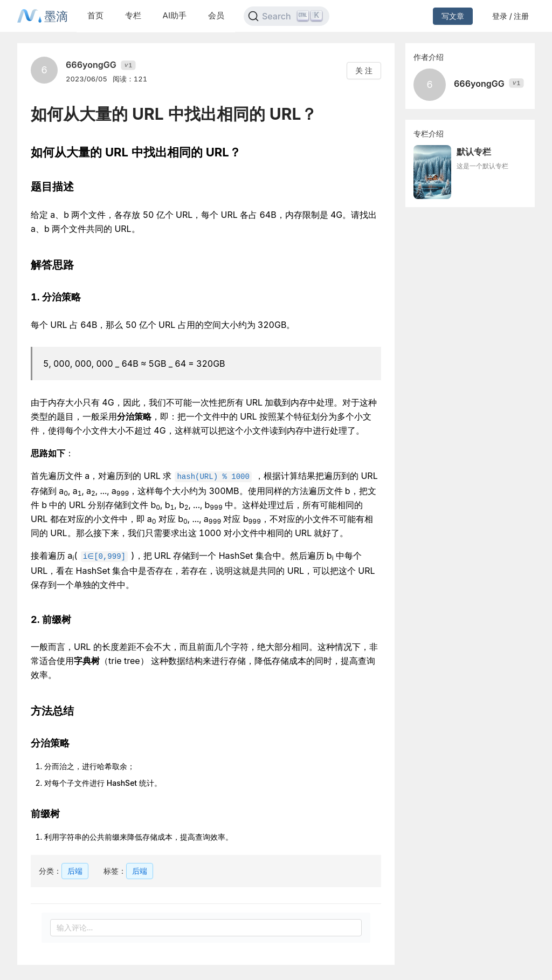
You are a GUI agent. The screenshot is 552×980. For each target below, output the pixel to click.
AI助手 (175, 15)
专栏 (133, 15)
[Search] (287, 16)
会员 (216, 15)
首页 (95, 15)
